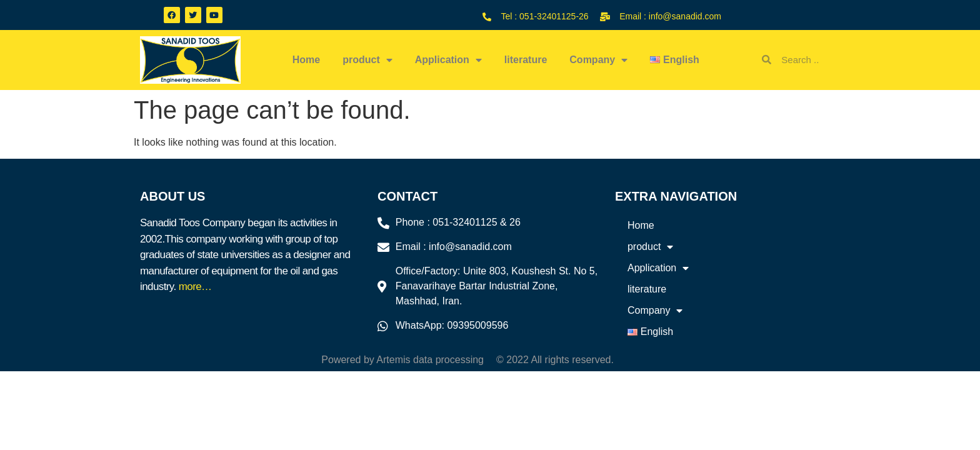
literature (526, 60)
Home (306, 60)
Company (598, 60)
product (367, 60)
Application (448, 60)
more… (195, 287)
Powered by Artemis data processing (402, 360)
